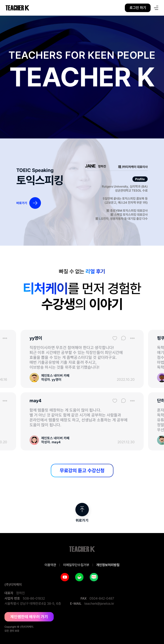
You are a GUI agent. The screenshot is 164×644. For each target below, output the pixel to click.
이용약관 (50, 565)
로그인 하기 (138, 8)
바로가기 (22, 203)
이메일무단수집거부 (76, 565)
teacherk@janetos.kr (99, 604)
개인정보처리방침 (108, 565)
